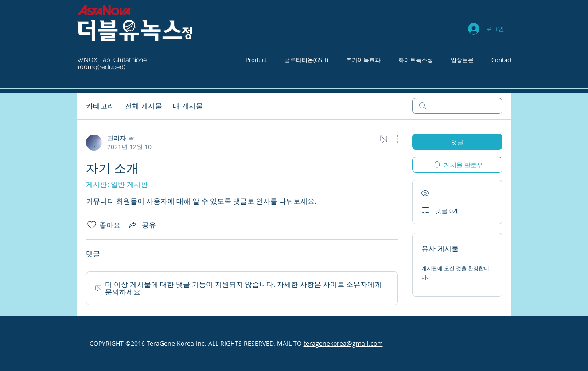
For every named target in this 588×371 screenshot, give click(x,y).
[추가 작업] (393, 139)
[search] (457, 106)
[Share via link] (142, 225)
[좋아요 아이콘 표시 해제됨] (92, 225)
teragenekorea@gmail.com (343, 343)
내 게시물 (188, 106)
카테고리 (100, 106)
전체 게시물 (144, 106)
